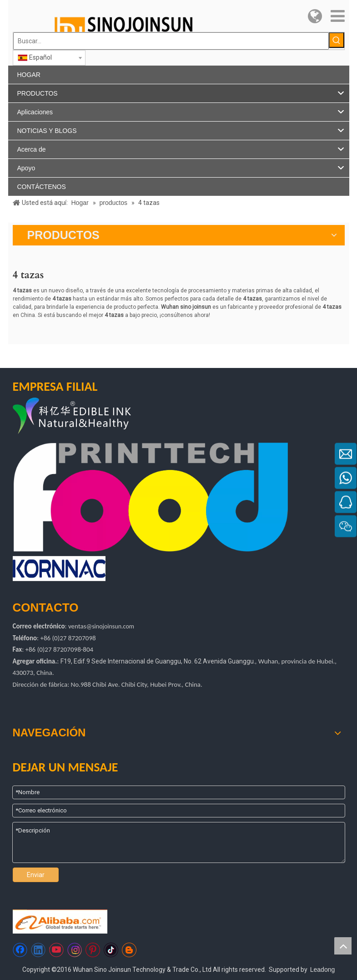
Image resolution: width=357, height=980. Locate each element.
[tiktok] (111, 950)
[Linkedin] (38, 950)
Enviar (36, 875)
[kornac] (59, 569)
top (343, 946)
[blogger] (129, 950)
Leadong (323, 970)
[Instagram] (75, 950)
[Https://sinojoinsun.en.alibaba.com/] (60, 921)
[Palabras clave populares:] (337, 40)
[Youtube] (56, 950)
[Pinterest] (93, 950)
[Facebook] (20, 950)
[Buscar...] (171, 41)
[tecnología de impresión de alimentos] (151, 497)
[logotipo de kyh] (94, 417)
